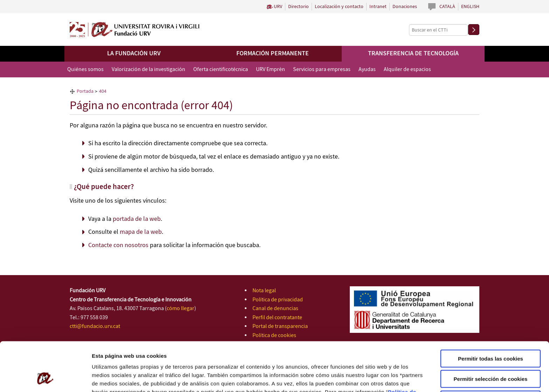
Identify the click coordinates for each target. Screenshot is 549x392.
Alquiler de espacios (407, 69)
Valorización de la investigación (148, 69)
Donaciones (405, 7)
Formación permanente (273, 54)
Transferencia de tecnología (413, 54)
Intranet (378, 7)
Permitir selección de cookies (491, 334)
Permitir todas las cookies (491, 314)
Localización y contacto (339, 7)
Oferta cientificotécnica (221, 69)
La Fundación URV (134, 54)
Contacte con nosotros (118, 245)
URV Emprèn (270, 69)
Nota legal (264, 291)
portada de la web (137, 219)
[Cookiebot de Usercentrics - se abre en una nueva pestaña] (45, 378)
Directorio (298, 7)
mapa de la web (141, 232)
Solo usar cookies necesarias (491, 355)
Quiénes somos (85, 69)
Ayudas (367, 69)
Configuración (374, 378)
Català (447, 7)
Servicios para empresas (322, 69)
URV (278, 7)
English (470, 7)
